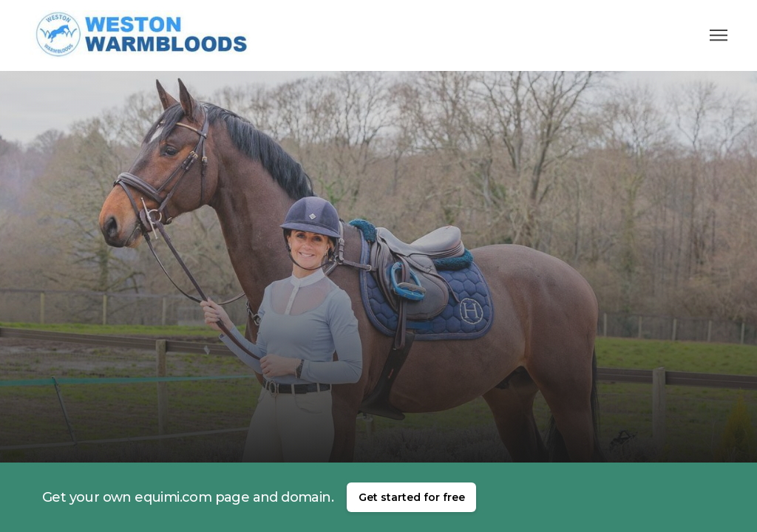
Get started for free (412, 497)
